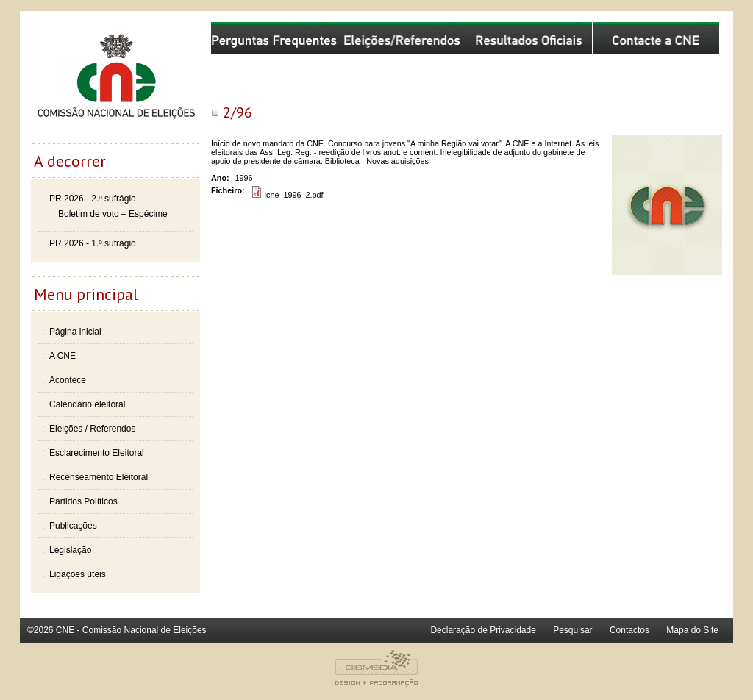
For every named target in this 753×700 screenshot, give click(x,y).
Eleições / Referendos (92, 429)
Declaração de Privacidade (483, 630)
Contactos (629, 630)
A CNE (63, 356)
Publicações (73, 526)
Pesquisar (572, 630)
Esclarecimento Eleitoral (97, 453)
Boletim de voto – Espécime (113, 214)
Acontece (68, 380)
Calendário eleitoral (87, 404)
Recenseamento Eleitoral (99, 477)
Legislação (70, 550)
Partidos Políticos (83, 501)
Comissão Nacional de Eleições (115, 82)
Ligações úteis (78, 574)
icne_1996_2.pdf (294, 195)
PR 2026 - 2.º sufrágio (93, 199)
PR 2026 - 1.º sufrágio (93, 243)
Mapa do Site (692, 630)
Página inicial (75, 332)
